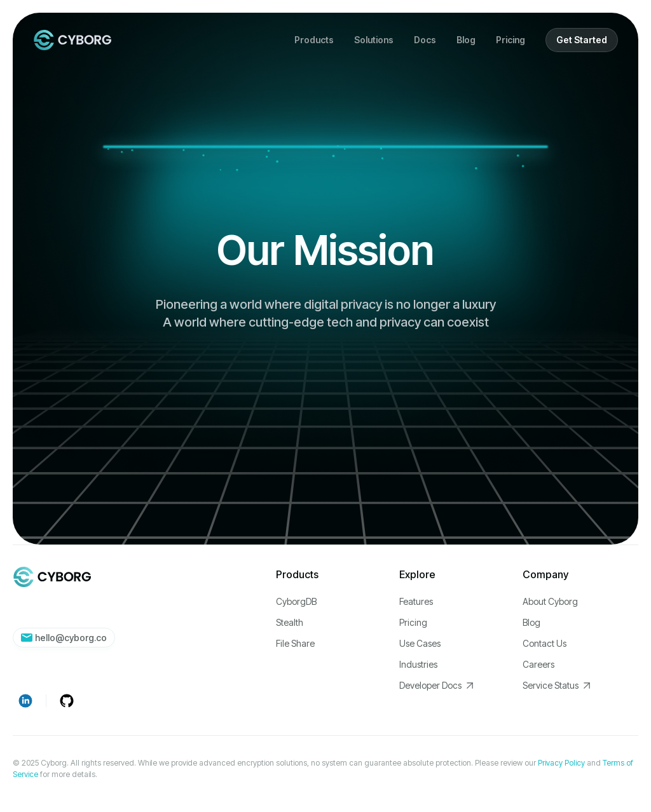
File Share (295, 643)
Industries (418, 664)
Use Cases (420, 643)
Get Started (582, 40)
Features (416, 601)
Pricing (511, 40)
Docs (425, 40)
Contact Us (545, 643)
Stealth (290, 622)
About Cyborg (550, 601)
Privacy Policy (561, 763)
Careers (538, 664)
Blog (466, 40)
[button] (314, 40)
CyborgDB (296, 601)
